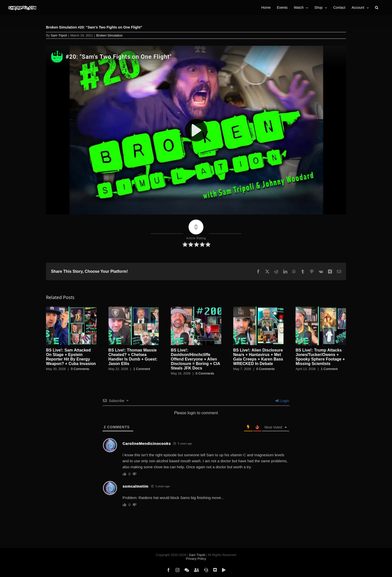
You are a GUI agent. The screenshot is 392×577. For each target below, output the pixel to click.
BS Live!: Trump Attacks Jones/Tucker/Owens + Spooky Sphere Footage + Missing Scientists (320, 357)
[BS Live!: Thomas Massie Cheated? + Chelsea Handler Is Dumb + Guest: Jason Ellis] (134, 309)
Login (282, 401)
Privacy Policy (196, 559)
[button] (377, 7)
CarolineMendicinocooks (147, 443)
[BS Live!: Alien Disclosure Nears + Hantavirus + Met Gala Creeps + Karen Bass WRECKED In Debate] (258, 309)
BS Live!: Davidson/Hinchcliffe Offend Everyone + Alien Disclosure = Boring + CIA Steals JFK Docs (195, 359)
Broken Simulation (109, 35)
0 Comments (80, 369)
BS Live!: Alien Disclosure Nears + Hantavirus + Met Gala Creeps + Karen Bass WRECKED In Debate (258, 357)
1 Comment (142, 369)
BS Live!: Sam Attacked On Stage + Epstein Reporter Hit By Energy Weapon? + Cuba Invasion (71, 357)
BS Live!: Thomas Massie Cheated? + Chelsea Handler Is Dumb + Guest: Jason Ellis (133, 357)
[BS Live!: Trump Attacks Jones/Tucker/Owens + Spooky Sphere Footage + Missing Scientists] (321, 309)
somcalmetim (135, 486)
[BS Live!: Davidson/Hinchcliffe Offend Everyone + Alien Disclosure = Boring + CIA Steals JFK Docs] (196, 309)
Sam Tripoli (59, 35)
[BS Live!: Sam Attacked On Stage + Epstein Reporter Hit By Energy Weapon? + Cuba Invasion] (71, 309)
